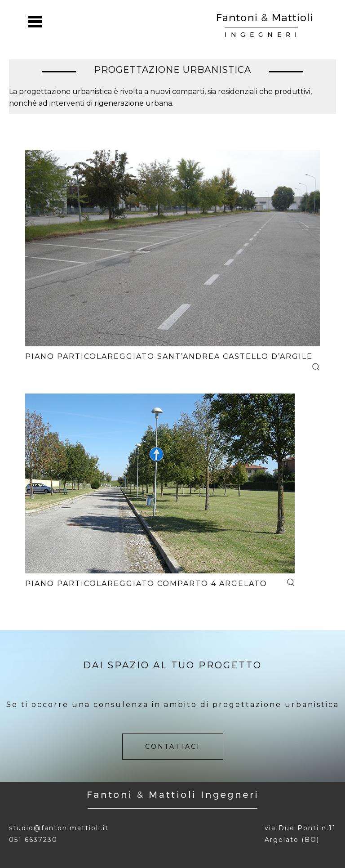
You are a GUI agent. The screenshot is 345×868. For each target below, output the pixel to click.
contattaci (173, 747)
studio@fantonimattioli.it (59, 828)
